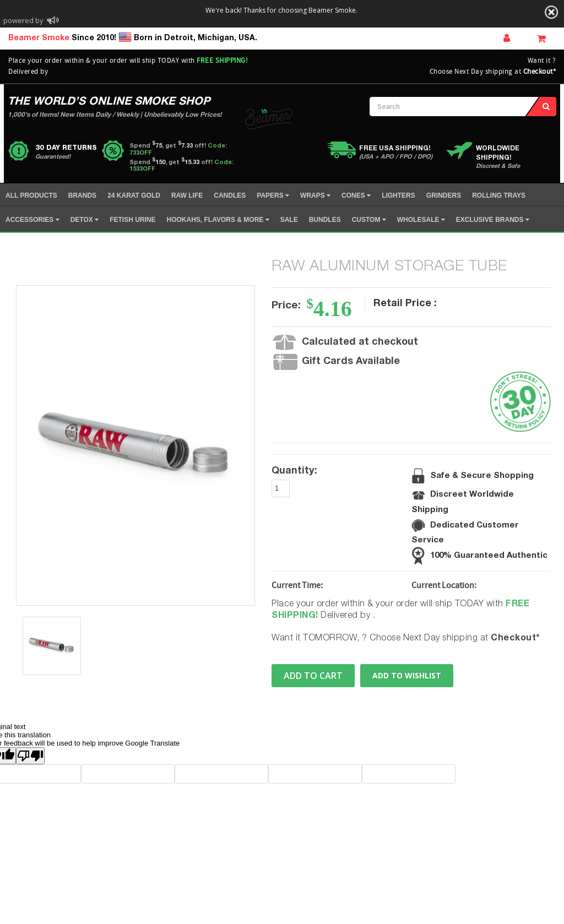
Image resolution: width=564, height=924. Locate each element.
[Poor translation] (30, 756)
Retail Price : (405, 304)
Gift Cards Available (351, 362)
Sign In (507, 38)
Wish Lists (533, 37)
